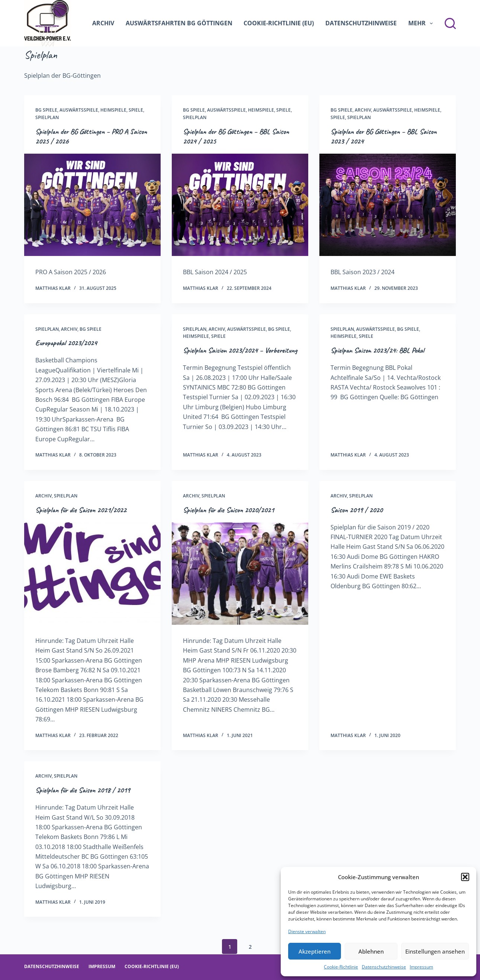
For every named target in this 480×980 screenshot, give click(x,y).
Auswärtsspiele (79, 110)
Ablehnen (371, 951)
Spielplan (47, 117)
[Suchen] (450, 23)
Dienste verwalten (307, 931)
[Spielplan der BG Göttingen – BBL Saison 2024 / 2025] (240, 205)
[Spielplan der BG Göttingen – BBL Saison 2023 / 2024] (388, 205)
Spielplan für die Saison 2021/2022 (81, 510)
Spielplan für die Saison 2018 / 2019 (83, 790)
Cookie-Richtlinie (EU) (279, 23)
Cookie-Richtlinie (341, 967)
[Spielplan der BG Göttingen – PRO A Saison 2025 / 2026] (92, 205)
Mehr (422, 23)
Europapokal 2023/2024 (66, 343)
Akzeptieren (315, 951)
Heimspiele (113, 110)
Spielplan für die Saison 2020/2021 (228, 510)
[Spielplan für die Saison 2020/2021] (240, 574)
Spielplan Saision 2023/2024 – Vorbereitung (240, 350)
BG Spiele (46, 110)
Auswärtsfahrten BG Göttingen (179, 23)
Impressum (421, 967)
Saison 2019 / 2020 (357, 510)
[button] (465, 877)
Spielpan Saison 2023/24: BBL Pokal (377, 350)
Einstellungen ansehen (435, 951)
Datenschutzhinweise (384, 967)
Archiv (103, 23)
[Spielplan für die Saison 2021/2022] (92, 574)
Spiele (136, 110)
